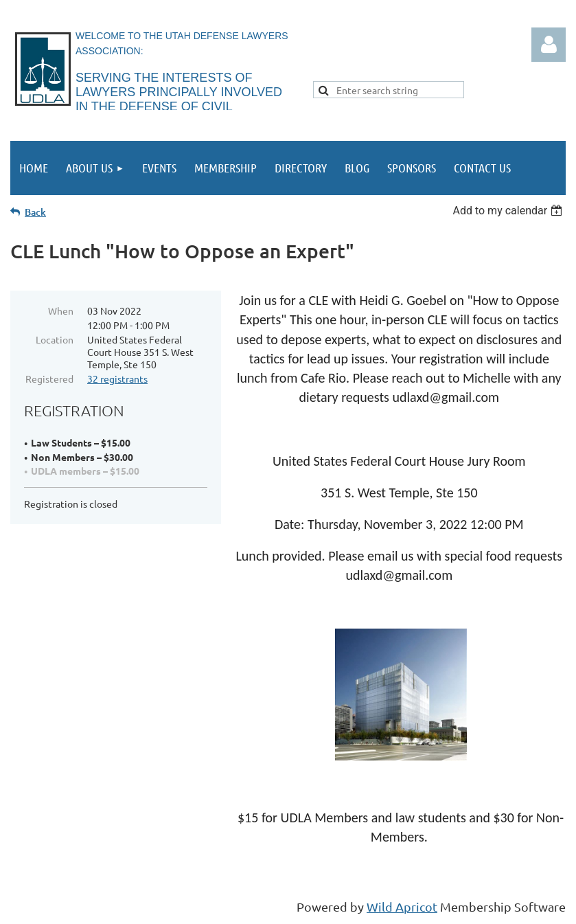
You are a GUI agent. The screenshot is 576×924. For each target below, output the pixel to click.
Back (35, 212)
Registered (49, 379)
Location (55, 339)
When (61, 311)
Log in (549, 45)
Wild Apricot (402, 906)
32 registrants (117, 379)
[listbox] (509, 211)
